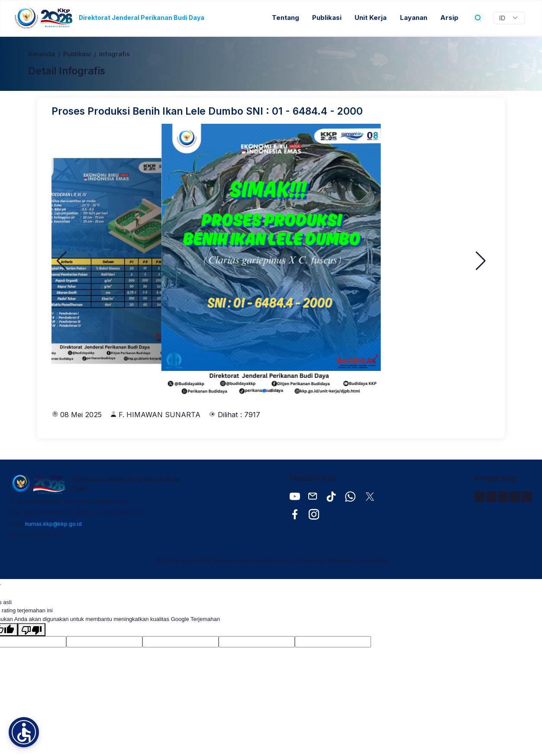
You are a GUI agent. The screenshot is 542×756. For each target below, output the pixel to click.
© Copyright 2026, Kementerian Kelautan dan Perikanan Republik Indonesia (271, 560)
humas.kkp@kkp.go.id (53, 524)
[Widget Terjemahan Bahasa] (509, 18)
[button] (62, 261)
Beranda (42, 54)
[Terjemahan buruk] (32, 630)
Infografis (115, 54)
